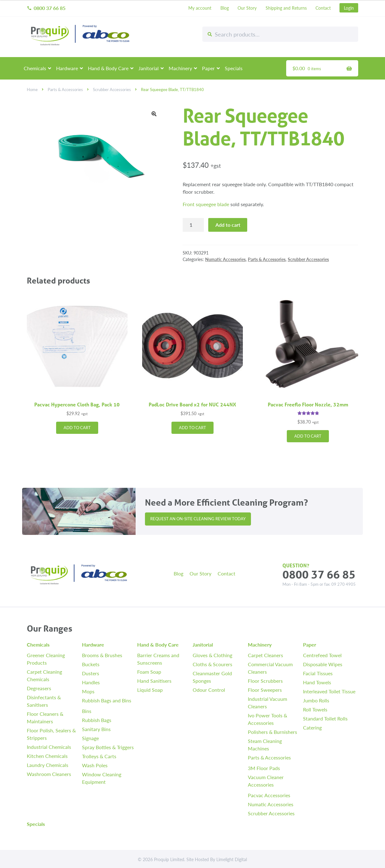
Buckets (91, 664)
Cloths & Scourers (212, 664)
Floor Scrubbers (265, 681)
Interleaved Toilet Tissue (329, 691)
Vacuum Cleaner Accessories (266, 781)
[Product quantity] (193, 225)
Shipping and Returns (286, 8)
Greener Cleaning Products (46, 659)
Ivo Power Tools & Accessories (267, 719)
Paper (208, 68)
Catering (312, 727)
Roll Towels (315, 709)
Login (349, 8)
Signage (90, 738)
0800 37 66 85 (46, 8)
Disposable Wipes (323, 664)
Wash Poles (95, 765)
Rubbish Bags (97, 720)
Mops (88, 691)
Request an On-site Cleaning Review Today (198, 519)
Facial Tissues (318, 673)
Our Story (247, 8)
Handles (91, 682)
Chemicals (35, 68)
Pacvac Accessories (269, 795)
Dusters (91, 673)
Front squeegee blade (206, 204)
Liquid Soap (150, 690)
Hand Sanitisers (154, 681)
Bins (87, 711)
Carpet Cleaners (265, 655)
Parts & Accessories (65, 90)
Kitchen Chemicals (47, 756)
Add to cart (228, 225)
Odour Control (209, 690)
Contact (323, 8)
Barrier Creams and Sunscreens (158, 659)
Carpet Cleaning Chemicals (44, 675)
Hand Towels (317, 682)
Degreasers (39, 688)
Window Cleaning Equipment (102, 778)
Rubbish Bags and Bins (107, 700)
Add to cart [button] (77, 428)
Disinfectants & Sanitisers (44, 701)
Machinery (180, 68)
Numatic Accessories (225, 259)
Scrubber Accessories (112, 90)
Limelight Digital (232, 859)
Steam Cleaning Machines (265, 745)
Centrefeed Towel (322, 655)
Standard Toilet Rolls (325, 718)
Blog (225, 8)
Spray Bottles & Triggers (108, 747)
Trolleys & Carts (99, 756)
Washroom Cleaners (49, 774)
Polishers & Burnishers (272, 732)
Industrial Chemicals (49, 747)
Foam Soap (149, 672)
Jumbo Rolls (316, 700)
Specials (234, 68)
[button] (154, 114)
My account (200, 8)
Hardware (67, 68)
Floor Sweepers (265, 690)
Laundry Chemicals (48, 765)
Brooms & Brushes (102, 655)
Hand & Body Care (108, 68)
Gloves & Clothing (212, 655)
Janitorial (149, 68)
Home (32, 90)
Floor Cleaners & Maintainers (45, 718)
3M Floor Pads (264, 768)
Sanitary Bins (96, 729)
